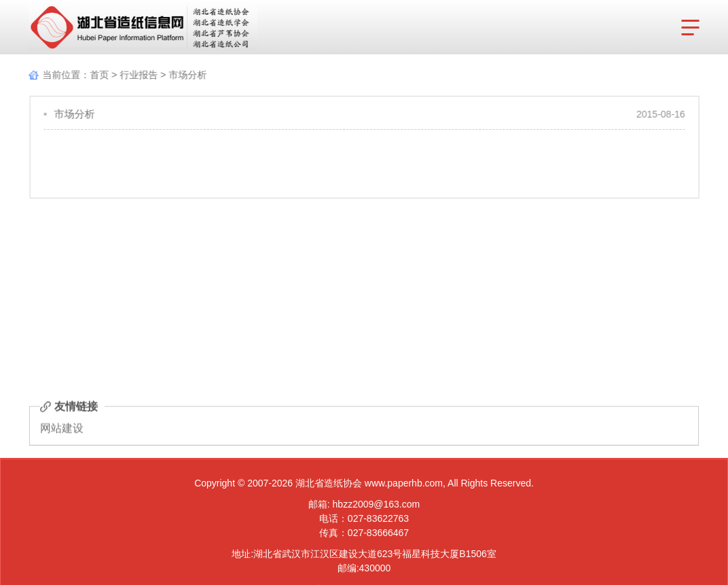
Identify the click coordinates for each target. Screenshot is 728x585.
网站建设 (62, 429)
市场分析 (186, 75)
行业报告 (137, 75)
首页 (98, 75)
